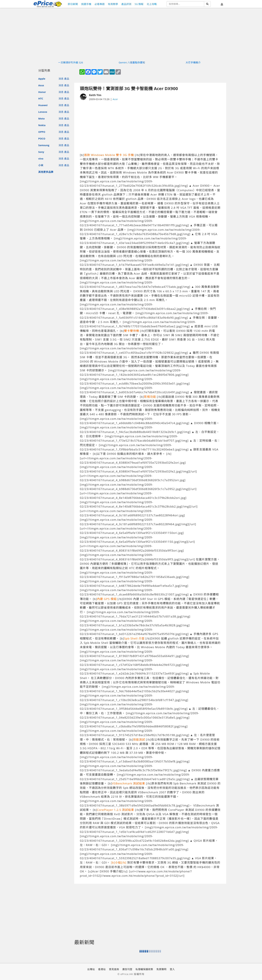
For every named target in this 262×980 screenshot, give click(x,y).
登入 (172, 969)
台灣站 (91, 969)
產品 (67, 79)
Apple (42, 79)
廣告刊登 (127, 969)
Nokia (42, 125)
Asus (41, 85)
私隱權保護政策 (144, 969)
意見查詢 (114, 969)
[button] (222, 5)
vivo (41, 158)
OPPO (42, 132)
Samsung (44, 145)
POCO (42, 138)
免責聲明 (161, 969)
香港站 (102, 969)
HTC (41, 98)
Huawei (43, 105)
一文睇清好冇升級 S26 (71, 62)
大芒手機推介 (193, 62)
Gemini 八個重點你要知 (132, 62)
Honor (42, 92)
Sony (41, 152)
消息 (61, 79)
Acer (115, 99)
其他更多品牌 (46, 172)
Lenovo (43, 112)
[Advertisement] (150, 127)
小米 (41, 165)
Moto (41, 118)
